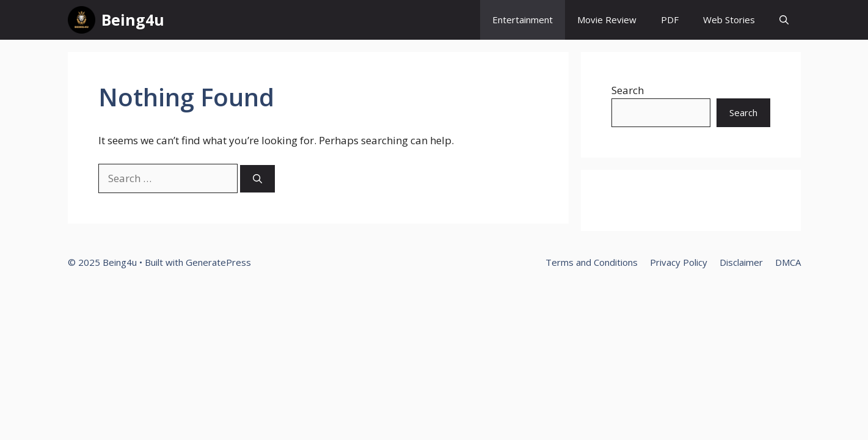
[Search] (257, 179)
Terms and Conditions (592, 262)
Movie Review (607, 20)
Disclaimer (741, 262)
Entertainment (523, 20)
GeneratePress (218, 262)
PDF (670, 20)
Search (628, 90)
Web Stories (729, 20)
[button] (784, 20)
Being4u (133, 20)
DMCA (788, 262)
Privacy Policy (679, 262)
